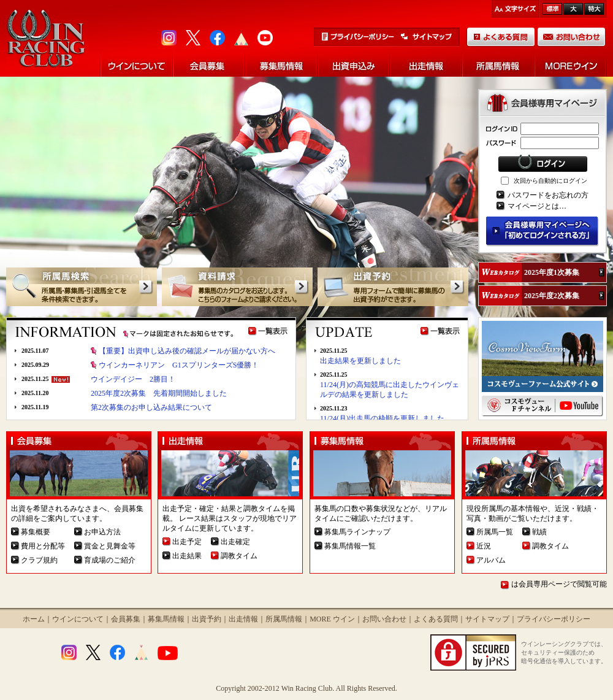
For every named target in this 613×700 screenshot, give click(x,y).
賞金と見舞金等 (110, 546)
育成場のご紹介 (110, 560)
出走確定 (235, 542)
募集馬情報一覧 (350, 546)
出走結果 (187, 556)
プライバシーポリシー (554, 619)
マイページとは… (537, 206)
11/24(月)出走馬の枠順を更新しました (382, 418)
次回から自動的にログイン (550, 181)
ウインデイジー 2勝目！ (133, 379)
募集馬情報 (166, 619)
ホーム (34, 619)
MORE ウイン (332, 619)
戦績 (539, 532)
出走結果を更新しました (360, 361)
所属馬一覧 (495, 532)
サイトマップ (487, 619)
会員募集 (126, 619)
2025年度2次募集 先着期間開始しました (159, 393)
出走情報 (243, 619)
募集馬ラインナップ (357, 532)
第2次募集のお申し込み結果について (151, 407)
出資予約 (207, 619)
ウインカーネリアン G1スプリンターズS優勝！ (179, 365)
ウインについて (78, 619)
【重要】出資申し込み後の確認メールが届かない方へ (187, 351)
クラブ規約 (39, 560)
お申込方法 (102, 532)
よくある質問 (436, 619)
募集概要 (36, 532)
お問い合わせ (384, 619)
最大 (594, 9)
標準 (552, 9)
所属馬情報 (284, 619)
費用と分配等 (43, 546)
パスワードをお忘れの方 (548, 195)
